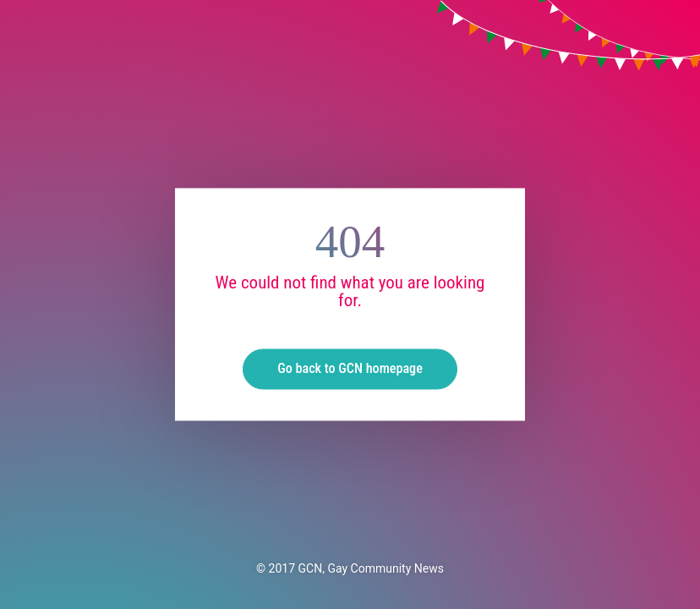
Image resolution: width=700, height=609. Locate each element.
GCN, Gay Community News (371, 568)
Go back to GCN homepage (350, 369)
